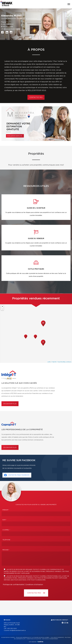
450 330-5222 (8, 24)
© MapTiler (54, 362)
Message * (6, 550)
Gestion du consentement (50, 639)
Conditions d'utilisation (34, 585)
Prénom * (6, 510)
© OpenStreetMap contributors (64, 362)
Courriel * (6, 530)
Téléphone (6, 540)
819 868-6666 (8, 27)
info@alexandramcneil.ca (11, 29)
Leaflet (49, 362)
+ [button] (2, 307)
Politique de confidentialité (13, 585)
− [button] (2, 309)
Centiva (40, 642)
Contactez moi (36, 97)
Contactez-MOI (36, 593)
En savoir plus (10, 404)
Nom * (4, 520)
